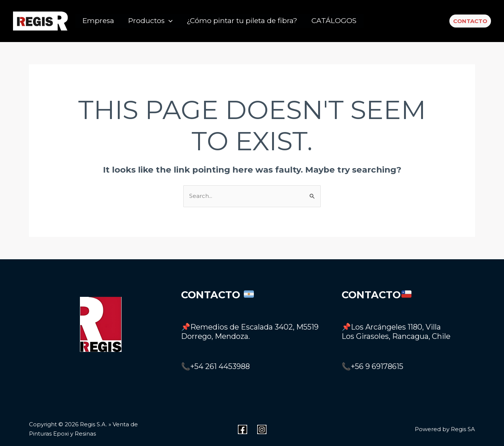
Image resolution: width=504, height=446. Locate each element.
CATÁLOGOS (334, 21)
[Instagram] (262, 429)
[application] (169, 21)
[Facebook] (243, 429)
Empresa (98, 21)
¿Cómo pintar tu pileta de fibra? (242, 21)
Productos (150, 21)
